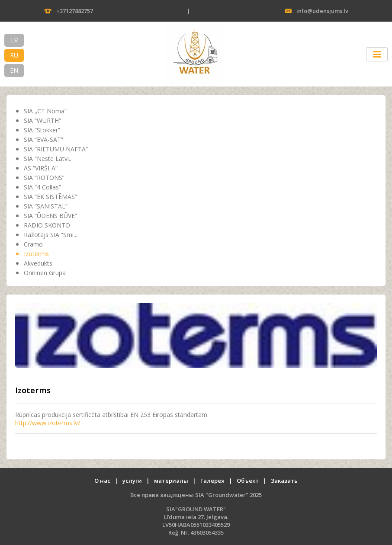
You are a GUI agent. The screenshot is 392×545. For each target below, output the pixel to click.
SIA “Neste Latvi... (48, 159)
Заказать (284, 481)
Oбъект (248, 481)
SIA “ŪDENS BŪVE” (50, 216)
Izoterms (36, 254)
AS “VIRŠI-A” (41, 168)
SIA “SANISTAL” (46, 206)
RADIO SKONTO (47, 225)
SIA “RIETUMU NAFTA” (56, 149)
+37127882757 (75, 11)
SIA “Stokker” (42, 130)
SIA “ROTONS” (44, 178)
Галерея (212, 481)
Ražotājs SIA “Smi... (51, 235)
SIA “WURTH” (42, 120)
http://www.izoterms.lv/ (48, 423)
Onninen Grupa (45, 273)
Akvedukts (38, 263)
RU (14, 55)
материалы (171, 481)
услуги (132, 481)
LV (14, 40)
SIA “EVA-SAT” (43, 139)
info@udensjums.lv (322, 11)
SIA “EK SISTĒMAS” (50, 197)
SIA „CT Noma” (45, 111)
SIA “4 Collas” (42, 187)
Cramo (33, 244)
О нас (102, 481)
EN (14, 70)
